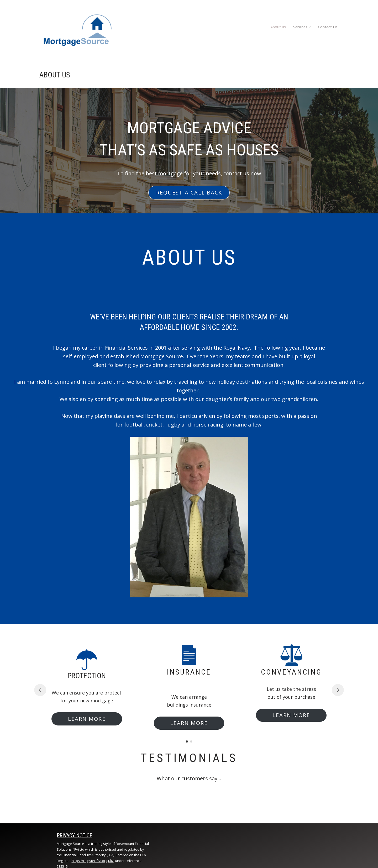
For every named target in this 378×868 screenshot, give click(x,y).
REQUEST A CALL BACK (189, 193)
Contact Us (328, 27)
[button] (310, 27)
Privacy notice (74, 835)
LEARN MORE (87, 719)
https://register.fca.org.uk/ (93, 861)
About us (279, 27)
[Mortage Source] (77, 27)
